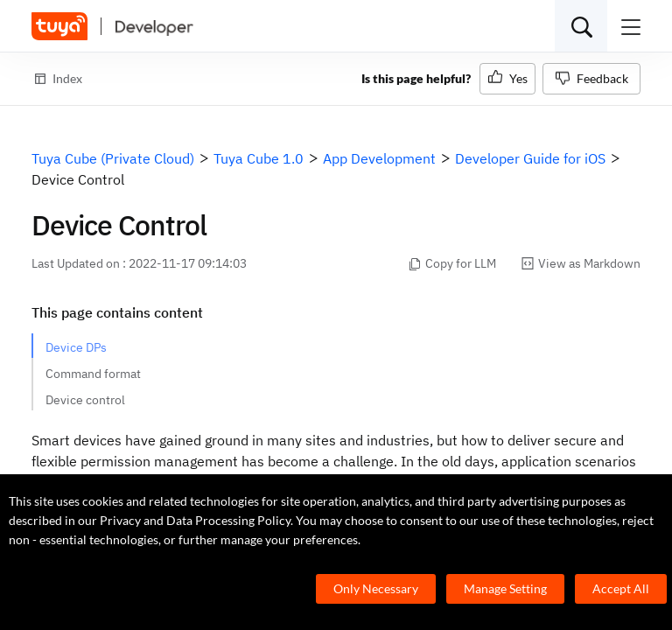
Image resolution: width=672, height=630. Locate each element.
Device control (85, 400)
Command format (93, 374)
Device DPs (76, 347)
